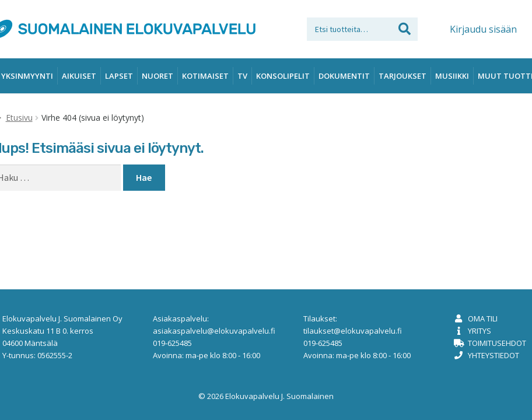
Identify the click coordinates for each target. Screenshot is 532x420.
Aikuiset (79, 76)
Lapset (119, 76)
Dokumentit (344, 76)
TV (242, 76)
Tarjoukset (402, 76)
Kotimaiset (205, 76)
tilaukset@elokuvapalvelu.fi (353, 331)
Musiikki (452, 76)
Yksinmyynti (27, 76)
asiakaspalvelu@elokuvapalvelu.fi (214, 331)
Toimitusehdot (497, 343)
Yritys (480, 331)
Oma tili (483, 318)
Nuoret (157, 76)
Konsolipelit (283, 76)
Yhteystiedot (494, 355)
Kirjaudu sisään (483, 29)
